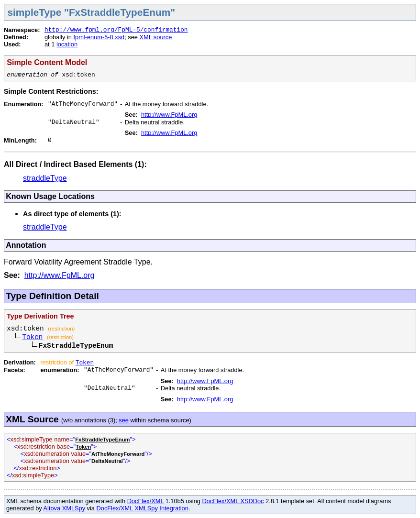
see (124, 420)
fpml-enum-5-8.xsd (99, 37)
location (67, 44)
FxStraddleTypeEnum (102, 440)
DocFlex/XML (145, 501)
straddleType (45, 178)
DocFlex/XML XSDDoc (233, 501)
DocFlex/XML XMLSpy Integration (143, 508)
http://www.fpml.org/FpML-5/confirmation (116, 30)
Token (32, 337)
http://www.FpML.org (169, 115)
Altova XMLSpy (65, 508)
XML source (155, 37)
